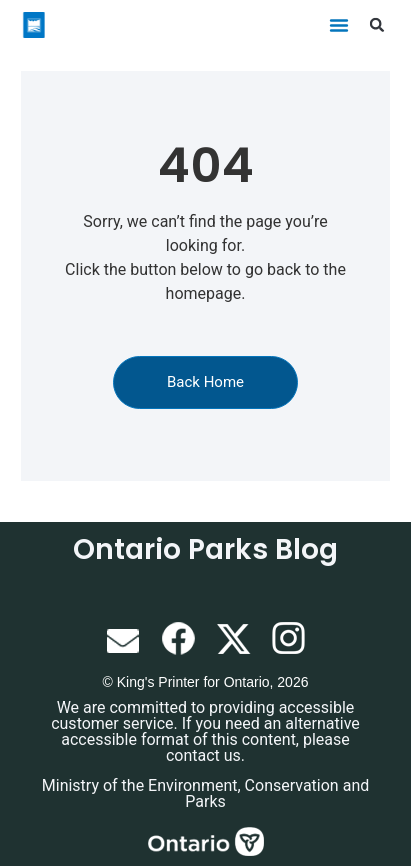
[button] (339, 25)
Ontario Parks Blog (205, 549)
